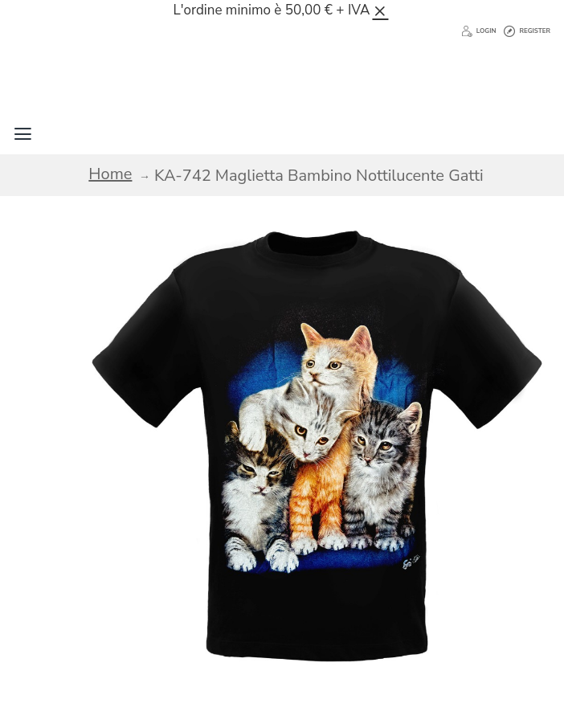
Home (110, 174)
